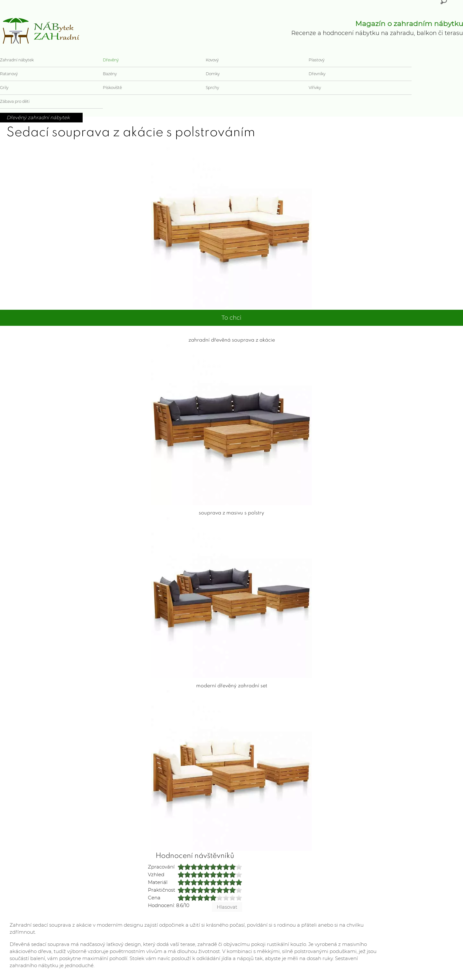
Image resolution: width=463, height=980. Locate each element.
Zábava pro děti (15, 101)
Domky (213, 74)
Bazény (110, 74)
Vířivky (315, 88)
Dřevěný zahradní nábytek (38, 117)
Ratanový (9, 74)
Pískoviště (112, 88)
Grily (4, 88)
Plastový (317, 60)
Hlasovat (227, 907)
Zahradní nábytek (17, 60)
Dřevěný (111, 60)
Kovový (212, 60)
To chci (232, 318)
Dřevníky (317, 74)
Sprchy (212, 88)
